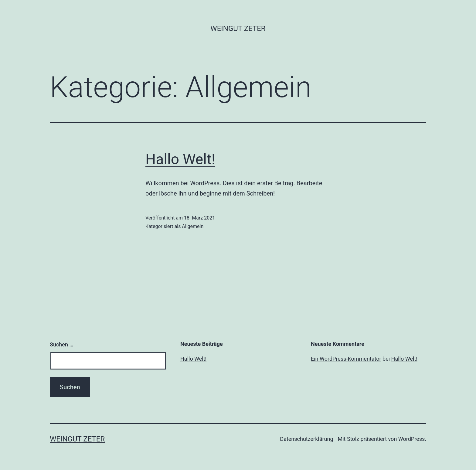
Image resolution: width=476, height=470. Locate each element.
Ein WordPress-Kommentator (346, 359)
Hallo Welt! (180, 159)
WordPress (411, 439)
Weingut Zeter (238, 29)
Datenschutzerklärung (306, 439)
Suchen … (61, 344)
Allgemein (193, 226)
